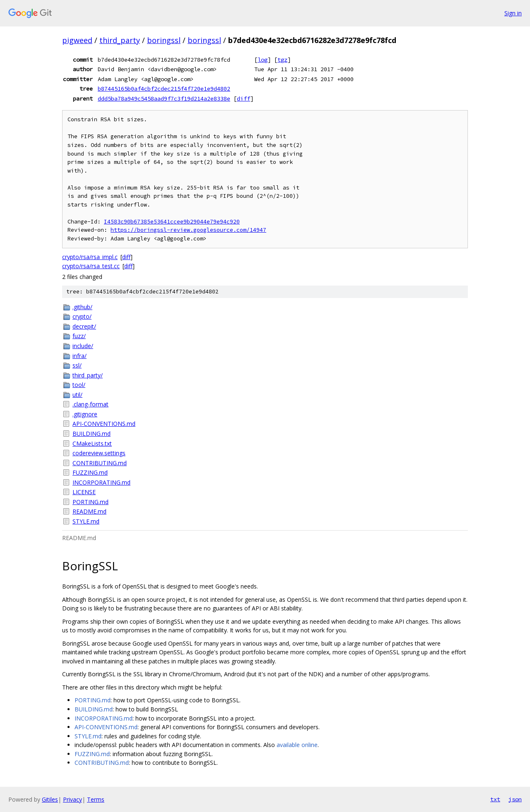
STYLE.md (86, 521)
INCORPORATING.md (101, 482)
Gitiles (50, 799)
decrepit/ (84, 326)
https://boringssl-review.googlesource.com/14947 (188, 230)
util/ (77, 395)
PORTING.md (90, 502)
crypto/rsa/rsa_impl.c (90, 257)
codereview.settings (99, 453)
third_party (120, 40)
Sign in (513, 13)
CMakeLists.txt (92, 443)
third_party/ (88, 375)
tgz (282, 60)
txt (495, 799)
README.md (89, 511)
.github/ (82, 307)
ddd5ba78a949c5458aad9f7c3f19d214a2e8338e (164, 98)
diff (243, 98)
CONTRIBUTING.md (100, 463)
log (263, 60)
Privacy (72, 799)
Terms (96, 799)
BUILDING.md (92, 434)
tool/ (79, 385)
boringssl (164, 40)
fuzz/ (79, 336)
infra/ (79, 356)
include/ (83, 346)
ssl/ (77, 365)
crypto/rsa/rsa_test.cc (91, 266)
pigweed (77, 40)
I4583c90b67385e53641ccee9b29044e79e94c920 (172, 222)
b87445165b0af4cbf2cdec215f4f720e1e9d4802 (164, 89)
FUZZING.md (90, 472)
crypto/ (82, 316)
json (515, 799)
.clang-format (90, 404)
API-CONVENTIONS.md (104, 424)
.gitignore (85, 414)
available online (297, 745)
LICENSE (84, 492)
